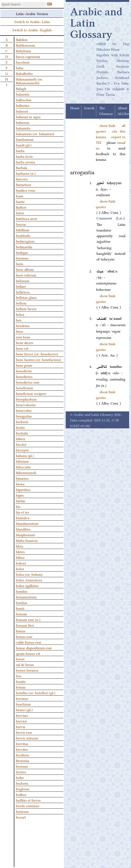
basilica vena (26, 190)
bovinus (22, 698)
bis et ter (23, 512)
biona (20, 484)
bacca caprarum (28, 56)
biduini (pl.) (25, 455)
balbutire (23, 105)
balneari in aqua (28, 117)
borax (20, 659)
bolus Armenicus (29, 580)
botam (21, 687)
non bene (23, 337)
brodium (23, 755)
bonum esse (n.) (28, 619)
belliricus (23, 292)
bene (20, 331)
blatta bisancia (27, 540)
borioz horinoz (27, 670)
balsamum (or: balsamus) (35, 134)
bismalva (23, 518)
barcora (22, 179)
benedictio (24, 371)
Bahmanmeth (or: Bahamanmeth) (29, 81)
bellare (21, 286)
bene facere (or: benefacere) (37, 354)
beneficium (25, 388)
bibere (21, 438)
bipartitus (23, 489)
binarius (22, 478)
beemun (22, 258)
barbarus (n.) (26, 173)
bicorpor (22, 450)
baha (20, 68)
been (20, 264)
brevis (21, 726)
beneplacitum (26, 399)
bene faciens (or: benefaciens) (39, 359)
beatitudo (23, 235)
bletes (20, 552)
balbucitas (24, 100)
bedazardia (24, 247)
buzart (21, 817)
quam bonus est (28, 653)
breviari (22, 715)
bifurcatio (23, 467)
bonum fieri (25, 625)
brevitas (22, 743)
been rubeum (26, 275)
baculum (23, 62)
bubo (20, 777)
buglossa (23, 789)
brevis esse (24, 732)
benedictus (24, 376)
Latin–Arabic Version (32, 13)
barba (20, 150)
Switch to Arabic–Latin (32, 21)
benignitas (24, 416)
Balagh (21, 88)
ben (19, 320)
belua (20, 314)
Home (75, 108)
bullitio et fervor (28, 800)
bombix (22, 591)
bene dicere (25, 342)
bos (19, 676)
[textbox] (23, 4)
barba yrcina (25, 162)
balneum (23, 122)
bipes (20, 495)
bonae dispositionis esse (34, 648)
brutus (21, 772)
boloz (20, 568)
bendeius (23, 325)
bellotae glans (26, 297)
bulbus (21, 794)
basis (20, 196)
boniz (20, 608)
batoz (20, 213)
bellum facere (26, 308)
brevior (21, 721)
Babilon (22, 39)
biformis (22, 461)
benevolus (24, 410)
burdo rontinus (28, 806)
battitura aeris (27, 218)
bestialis (22, 433)
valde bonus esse (29, 642)
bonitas (21, 602)
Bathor (21, 207)
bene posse (24, 365)
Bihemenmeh (26, 472)
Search (89, 108)
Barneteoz (24, 184)
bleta (20, 546)
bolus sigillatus (27, 585)
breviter (22, 749)
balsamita (23, 128)
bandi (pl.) (24, 145)
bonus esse (24, 636)
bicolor (21, 444)
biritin (21, 501)
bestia (20, 427)
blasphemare (26, 535)
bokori (21, 563)
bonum (21, 614)
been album (25, 269)
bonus (21, 631)
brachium (23, 704)
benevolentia (26, 405)
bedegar (22, 252)
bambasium (25, 139)
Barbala (22, 167)
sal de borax (25, 664)
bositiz (21, 681)
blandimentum (27, 523)
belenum (23, 280)
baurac (21, 224)
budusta (22, 783)
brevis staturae (27, 738)
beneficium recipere (31, 393)
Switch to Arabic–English (32, 30)
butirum (22, 811)
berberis (22, 422)
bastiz (20, 201)
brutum (22, 766)
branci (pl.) (24, 710)
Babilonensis (25, 45)
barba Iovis (24, 156)
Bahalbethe (24, 73)
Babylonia (23, 51)
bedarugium (25, 241)
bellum (21, 303)
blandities (23, 529)
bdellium (23, 230)
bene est (22, 348)
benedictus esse (28, 382)
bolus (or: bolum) (29, 574)
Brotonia (23, 760)
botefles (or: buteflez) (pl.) (36, 693)
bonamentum (26, 597)
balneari (22, 111)
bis (18, 506)
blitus (20, 557)
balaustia (23, 94)
